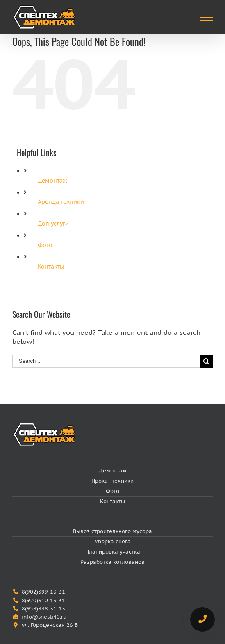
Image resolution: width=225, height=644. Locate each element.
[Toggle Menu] (207, 17)
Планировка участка (113, 552)
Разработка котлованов (112, 562)
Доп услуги (53, 224)
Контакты (51, 267)
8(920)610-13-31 (43, 600)
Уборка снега (113, 541)
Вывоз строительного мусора (112, 531)
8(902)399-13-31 (43, 592)
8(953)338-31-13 (43, 609)
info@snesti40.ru (44, 617)
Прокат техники (112, 481)
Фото (45, 245)
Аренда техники (61, 202)
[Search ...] (106, 361)
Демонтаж (52, 181)
